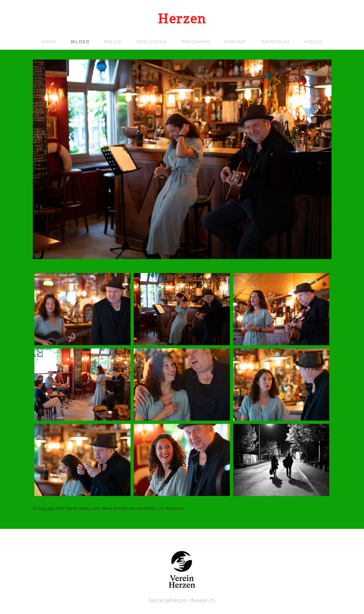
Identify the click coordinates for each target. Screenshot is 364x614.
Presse (113, 42)
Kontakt (235, 42)
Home (49, 42)
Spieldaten (152, 42)
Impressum (275, 42)
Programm (195, 42)
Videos (313, 42)
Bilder (80, 42)
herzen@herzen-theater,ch (182, 601)
